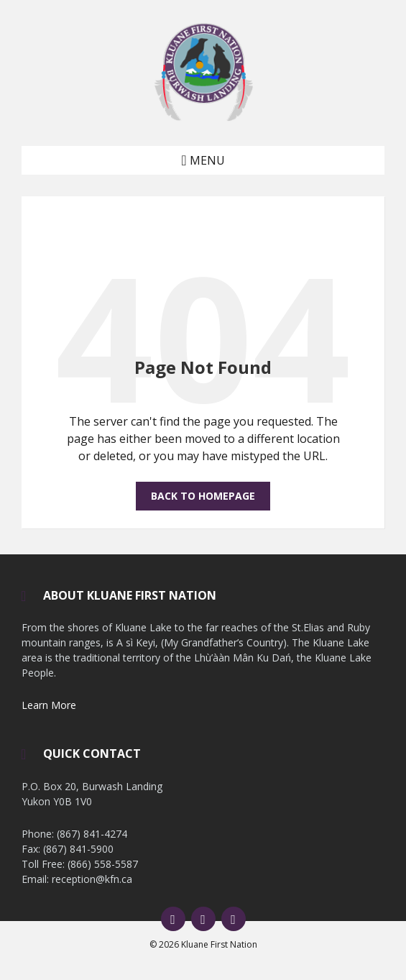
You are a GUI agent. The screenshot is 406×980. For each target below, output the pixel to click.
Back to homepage (203, 496)
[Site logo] (203, 118)
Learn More (49, 705)
